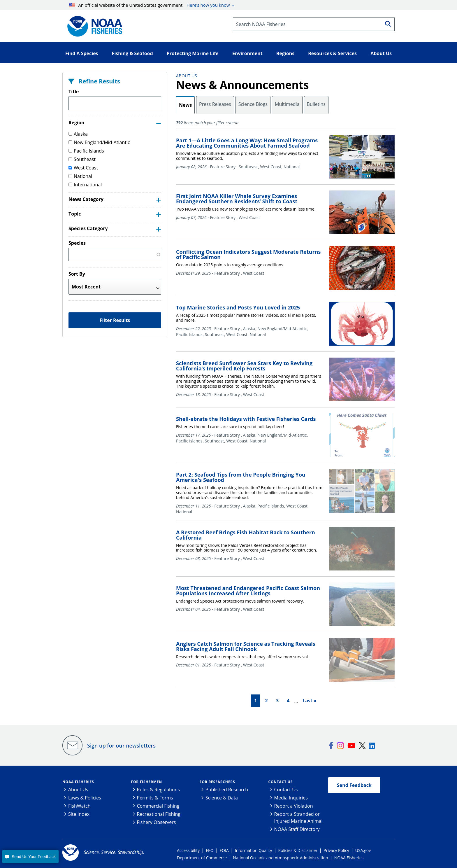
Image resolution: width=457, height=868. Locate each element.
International (85, 185)
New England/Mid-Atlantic (99, 142)
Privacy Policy (336, 851)
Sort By (77, 274)
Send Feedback (354, 785)
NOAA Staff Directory (297, 829)
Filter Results (115, 320)
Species (77, 243)
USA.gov (363, 851)
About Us (187, 76)
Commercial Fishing (158, 806)
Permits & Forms (155, 798)
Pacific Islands (86, 151)
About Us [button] (381, 53)
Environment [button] (247, 53)
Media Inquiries (291, 798)
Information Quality (254, 851)
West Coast (83, 168)
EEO (210, 851)
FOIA (224, 851)
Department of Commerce (202, 858)
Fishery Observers (157, 822)
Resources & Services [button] (332, 53)
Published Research (227, 790)
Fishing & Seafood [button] (132, 53)
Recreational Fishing (159, 814)
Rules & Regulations (158, 790)
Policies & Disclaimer (298, 851)
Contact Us (281, 782)
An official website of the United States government (150, 5)
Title (74, 92)
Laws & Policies (85, 798)
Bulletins (316, 104)
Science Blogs (253, 104)
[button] (30, 856)
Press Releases (215, 104)
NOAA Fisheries (78, 782)
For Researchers (217, 782)
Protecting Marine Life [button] (193, 53)
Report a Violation (294, 806)
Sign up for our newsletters (121, 745)
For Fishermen (147, 782)
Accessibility (188, 851)
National (80, 176)
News (185, 105)
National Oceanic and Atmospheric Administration (280, 858)
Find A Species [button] (82, 53)
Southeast (82, 159)
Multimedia (287, 104)
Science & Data (222, 798)
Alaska (78, 134)
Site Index (79, 814)
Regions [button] (285, 53)
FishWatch (79, 806)
